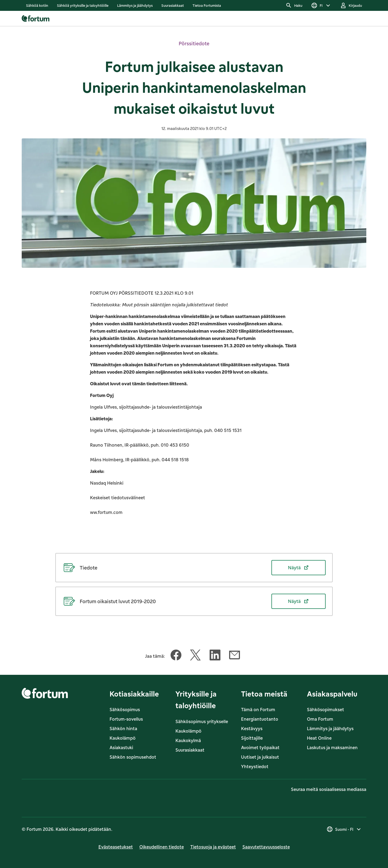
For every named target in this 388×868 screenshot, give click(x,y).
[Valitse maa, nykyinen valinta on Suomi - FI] (344, 829)
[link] (37, 5)
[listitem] (37, 5)
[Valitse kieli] (321, 5)
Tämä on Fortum (258, 710)
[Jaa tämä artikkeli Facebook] (176, 656)
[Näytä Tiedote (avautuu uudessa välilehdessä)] (194, 568)
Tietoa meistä (264, 694)
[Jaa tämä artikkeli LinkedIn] (215, 656)
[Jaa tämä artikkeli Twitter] (195, 656)
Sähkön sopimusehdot (133, 757)
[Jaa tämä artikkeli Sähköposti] (235, 656)
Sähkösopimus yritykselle (202, 721)
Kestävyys (252, 729)
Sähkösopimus (125, 710)
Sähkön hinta (123, 729)
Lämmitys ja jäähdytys (330, 729)
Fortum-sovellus (126, 719)
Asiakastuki (121, 748)
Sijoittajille (252, 738)
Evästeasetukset (116, 847)
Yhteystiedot (255, 767)
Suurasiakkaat (190, 750)
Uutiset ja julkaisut (260, 757)
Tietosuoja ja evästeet (213, 847)
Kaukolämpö (123, 738)
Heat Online (319, 738)
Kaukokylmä (188, 740)
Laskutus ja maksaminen (332, 748)
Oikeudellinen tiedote (162, 847)
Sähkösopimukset (326, 710)
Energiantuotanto (260, 719)
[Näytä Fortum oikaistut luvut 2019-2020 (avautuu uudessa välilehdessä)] (194, 601)
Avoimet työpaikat (260, 748)
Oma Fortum (320, 719)
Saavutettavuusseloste (266, 847)
